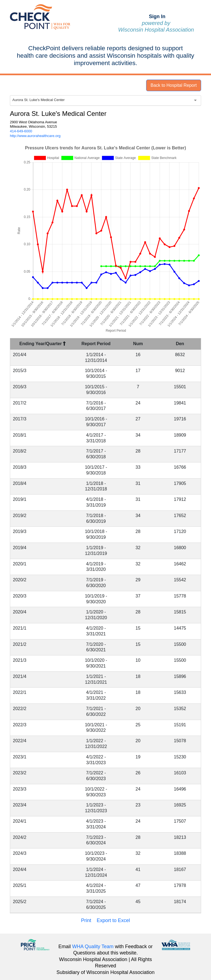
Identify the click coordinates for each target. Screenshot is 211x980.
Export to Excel (113, 920)
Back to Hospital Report (174, 85)
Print (86, 920)
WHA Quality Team (93, 947)
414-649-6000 (21, 131)
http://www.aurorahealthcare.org (35, 136)
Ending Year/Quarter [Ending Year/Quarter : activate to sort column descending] (43, 344)
